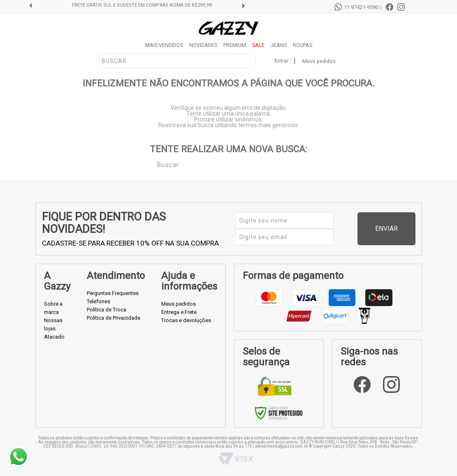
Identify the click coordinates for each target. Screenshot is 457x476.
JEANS (279, 45)
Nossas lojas (53, 324)
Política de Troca (107, 310)
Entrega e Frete (179, 312)
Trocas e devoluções (186, 320)
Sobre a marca (53, 308)
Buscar (151, 164)
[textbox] (177, 61)
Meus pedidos (319, 61)
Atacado (54, 337)
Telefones (99, 301)
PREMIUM (235, 45)
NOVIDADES (203, 45)
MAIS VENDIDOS (164, 45)
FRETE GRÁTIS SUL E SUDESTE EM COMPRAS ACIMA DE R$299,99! (142, 5)
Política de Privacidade (114, 318)
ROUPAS (303, 45)
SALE (258, 45)
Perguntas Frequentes (113, 293)
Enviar (400, 229)
